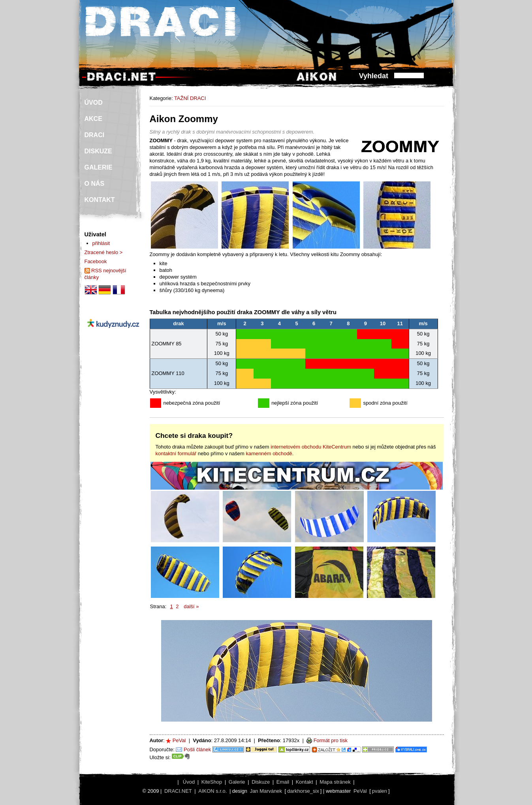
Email (283, 782)
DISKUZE (98, 151)
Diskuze (261, 782)
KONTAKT (100, 200)
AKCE (93, 119)
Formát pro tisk (331, 740)
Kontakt (305, 782)
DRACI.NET (178, 791)
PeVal (179, 740)
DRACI (95, 135)
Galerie (237, 782)
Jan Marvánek (266, 791)
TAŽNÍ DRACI (190, 98)
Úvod (189, 782)
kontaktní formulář (176, 453)
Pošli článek (197, 749)
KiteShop (212, 782)
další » (191, 606)
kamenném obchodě (269, 453)
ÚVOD (94, 103)
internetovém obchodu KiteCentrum (311, 447)
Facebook (96, 261)
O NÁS (95, 184)
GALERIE (99, 167)
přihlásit (101, 243)
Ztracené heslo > (104, 252)
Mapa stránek (335, 782)
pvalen (380, 791)
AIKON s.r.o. (212, 791)
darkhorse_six (303, 791)
